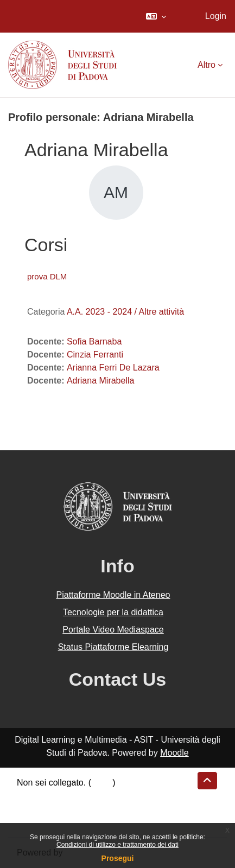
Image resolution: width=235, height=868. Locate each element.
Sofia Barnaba (94, 342)
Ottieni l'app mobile (54, 822)
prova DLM (47, 276)
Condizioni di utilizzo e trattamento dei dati (117, 845)
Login (216, 16)
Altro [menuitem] (207, 65)
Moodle (174, 753)
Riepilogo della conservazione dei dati (90, 796)
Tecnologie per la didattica (113, 612)
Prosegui (118, 858)
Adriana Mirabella (101, 381)
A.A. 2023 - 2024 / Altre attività (125, 312)
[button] (156, 16)
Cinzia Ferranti (95, 355)
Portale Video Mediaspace (113, 630)
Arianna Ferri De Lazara (113, 368)
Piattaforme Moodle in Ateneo (113, 595)
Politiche (33, 809)
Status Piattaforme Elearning (113, 647)
